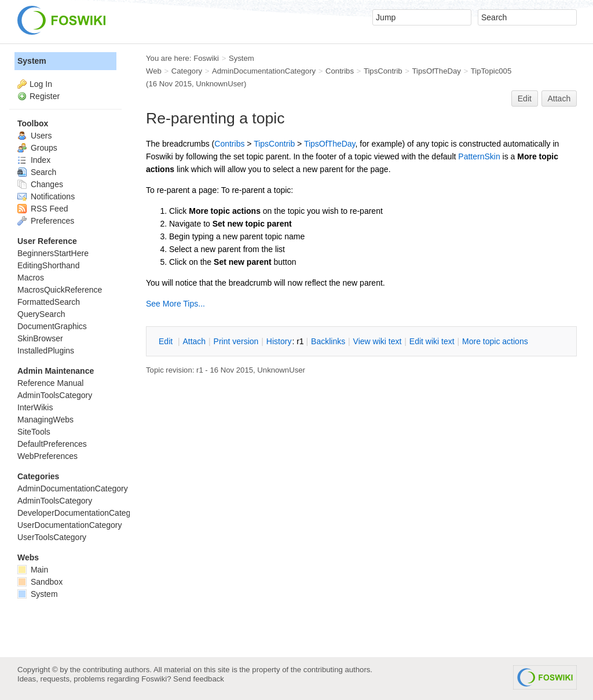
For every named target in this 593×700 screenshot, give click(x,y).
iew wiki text (378, 341)
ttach (194, 341)
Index (34, 160)
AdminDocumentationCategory (264, 71)
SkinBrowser (40, 338)
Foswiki (206, 58)
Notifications (46, 196)
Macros (31, 278)
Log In (41, 84)
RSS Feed (43, 209)
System (32, 61)
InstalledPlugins (46, 351)
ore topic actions (495, 341)
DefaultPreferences (52, 444)
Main (33, 570)
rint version (236, 341)
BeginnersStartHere (53, 253)
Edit (525, 99)
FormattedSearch (49, 302)
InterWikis (35, 407)
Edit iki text (432, 341)
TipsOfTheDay (437, 71)
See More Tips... (175, 304)
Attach (559, 99)
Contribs (340, 71)
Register (45, 96)
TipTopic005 (491, 71)
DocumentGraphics (52, 326)
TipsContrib (383, 71)
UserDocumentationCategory (70, 525)
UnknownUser (220, 84)
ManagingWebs (45, 420)
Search (37, 172)
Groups (37, 148)
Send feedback (199, 679)
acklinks (328, 341)
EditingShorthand (48, 265)
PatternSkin (479, 156)
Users (34, 136)
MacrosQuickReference (60, 290)
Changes (40, 184)
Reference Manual (50, 383)
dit (167, 341)
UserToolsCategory (52, 537)
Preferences (46, 221)
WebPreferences (47, 456)
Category (187, 71)
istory (279, 341)
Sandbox (40, 582)
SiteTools (34, 432)
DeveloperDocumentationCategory (80, 513)
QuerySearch (41, 314)
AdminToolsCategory (55, 395)
